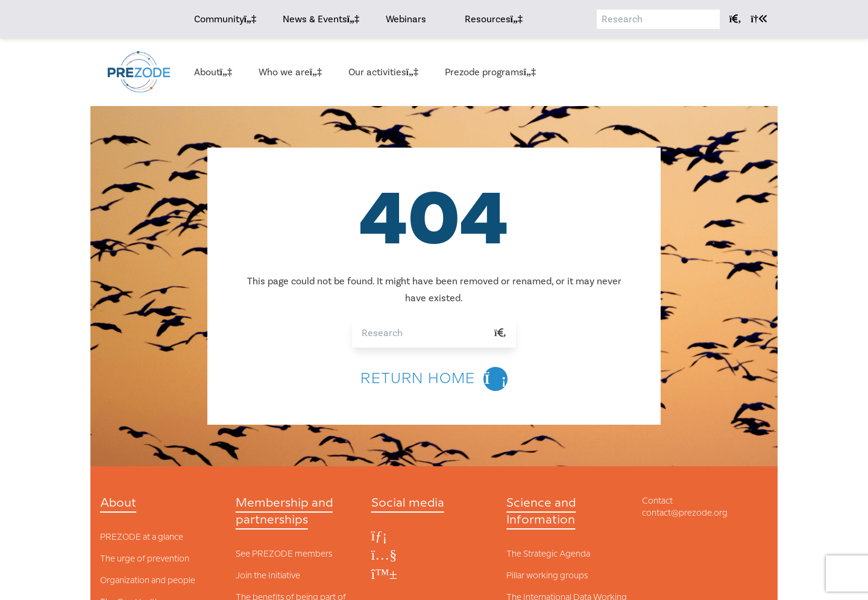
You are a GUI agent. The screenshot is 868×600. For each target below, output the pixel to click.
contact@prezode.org (685, 513)
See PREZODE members (284, 554)
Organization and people (148, 581)
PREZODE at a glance (142, 537)
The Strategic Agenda (548, 554)
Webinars (406, 19)
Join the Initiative (268, 576)
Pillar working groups (547, 576)
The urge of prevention (145, 559)
